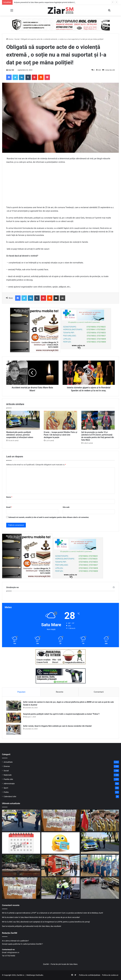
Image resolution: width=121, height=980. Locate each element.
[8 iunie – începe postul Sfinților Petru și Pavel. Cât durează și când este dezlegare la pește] (61, 420)
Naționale (8, 775)
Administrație (9, 783)
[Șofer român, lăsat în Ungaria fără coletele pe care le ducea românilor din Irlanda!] (14, 730)
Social (17, 39)
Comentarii (99, 692)
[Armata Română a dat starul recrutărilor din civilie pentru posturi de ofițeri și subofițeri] (100, 820)
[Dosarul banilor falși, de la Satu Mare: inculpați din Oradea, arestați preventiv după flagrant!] (60, 820)
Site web (66, 507)
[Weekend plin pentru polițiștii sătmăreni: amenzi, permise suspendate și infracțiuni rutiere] (23, 420)
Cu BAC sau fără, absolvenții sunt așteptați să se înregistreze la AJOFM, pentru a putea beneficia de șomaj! (48, 922)
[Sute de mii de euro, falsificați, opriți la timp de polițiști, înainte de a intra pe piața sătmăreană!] (21, 888)
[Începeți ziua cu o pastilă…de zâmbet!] (60, 843)
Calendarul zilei (10, 796)
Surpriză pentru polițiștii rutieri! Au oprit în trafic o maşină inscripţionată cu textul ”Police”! (61, 714)
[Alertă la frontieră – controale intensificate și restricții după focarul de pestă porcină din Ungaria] (21, 866)
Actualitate (8, 762)
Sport (6, 788)
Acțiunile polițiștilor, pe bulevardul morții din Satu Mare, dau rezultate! (34, 926)
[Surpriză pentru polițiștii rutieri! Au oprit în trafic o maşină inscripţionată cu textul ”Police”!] (14, 718)
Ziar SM (11, 70)
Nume (9, 497)
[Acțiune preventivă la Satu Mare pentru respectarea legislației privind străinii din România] (21, 820)
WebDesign (31, 975)
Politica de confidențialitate (90, 975)
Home (10, 39)
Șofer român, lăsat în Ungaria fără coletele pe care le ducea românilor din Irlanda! (57, 726)
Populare (21, 692)
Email (9, 507)
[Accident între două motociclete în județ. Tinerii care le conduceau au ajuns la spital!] (100, 888)
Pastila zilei (8, 779)
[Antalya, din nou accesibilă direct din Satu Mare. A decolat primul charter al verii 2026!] (100, 866)
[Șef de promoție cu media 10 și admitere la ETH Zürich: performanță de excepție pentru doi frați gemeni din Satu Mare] (98, 420)
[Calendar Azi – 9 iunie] (21, 843)
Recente (60, 692)
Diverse (7, 766)
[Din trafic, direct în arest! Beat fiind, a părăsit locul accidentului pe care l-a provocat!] (60, 888)
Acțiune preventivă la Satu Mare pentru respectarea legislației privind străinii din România (49, 2)
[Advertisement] (60, 186)
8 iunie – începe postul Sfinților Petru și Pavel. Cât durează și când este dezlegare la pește (60, 435)
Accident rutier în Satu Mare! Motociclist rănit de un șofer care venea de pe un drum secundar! (43, 917)
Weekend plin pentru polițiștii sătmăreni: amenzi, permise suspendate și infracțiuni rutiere (20, 435)
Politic (6, 792)
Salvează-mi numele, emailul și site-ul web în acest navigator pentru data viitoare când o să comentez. (49, 517)
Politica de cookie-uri (110, 975)
